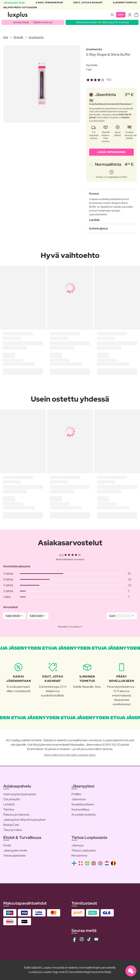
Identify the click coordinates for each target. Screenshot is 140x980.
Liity (121, 15)
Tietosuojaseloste (14, 856)
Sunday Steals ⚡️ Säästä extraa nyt (33, 22)
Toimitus (9, 809)
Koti (6, 37)
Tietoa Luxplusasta (83, 850)
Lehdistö (9, 804)
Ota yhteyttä (11, 799)
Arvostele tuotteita (83, 815)
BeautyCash (11, 825)
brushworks (36, 37)
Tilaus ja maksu (13, 830)
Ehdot (7, 845)
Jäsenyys (77, 845)
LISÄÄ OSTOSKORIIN (112, 152)
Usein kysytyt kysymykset (20, 794)
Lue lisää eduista (97, 121)
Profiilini (76, 794)
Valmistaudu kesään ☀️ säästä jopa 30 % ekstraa (102, 22)
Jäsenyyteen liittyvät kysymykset (24, 820)
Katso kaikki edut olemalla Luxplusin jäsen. (70, 755)
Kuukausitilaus (80, 809)
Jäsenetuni (79, 799)
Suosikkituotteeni (83, 804)
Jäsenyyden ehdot (15, 850)
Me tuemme (79, 856)
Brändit (18, 37)
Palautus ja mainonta (16, 815)
